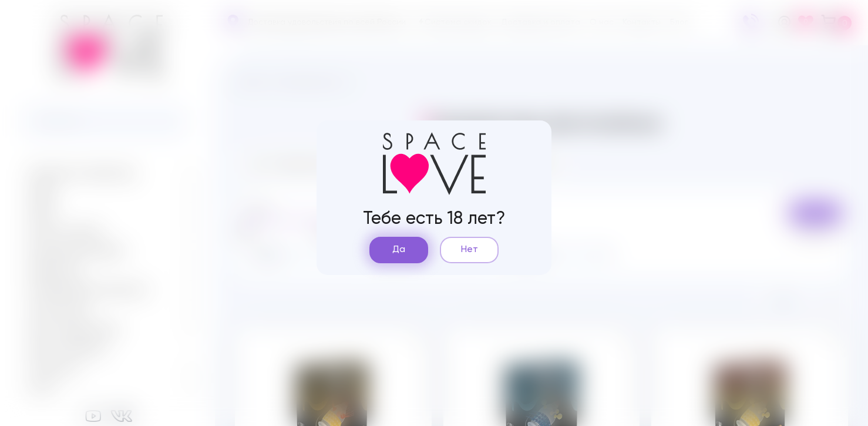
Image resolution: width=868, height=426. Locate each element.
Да (399, 250)
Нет (470, 250)
